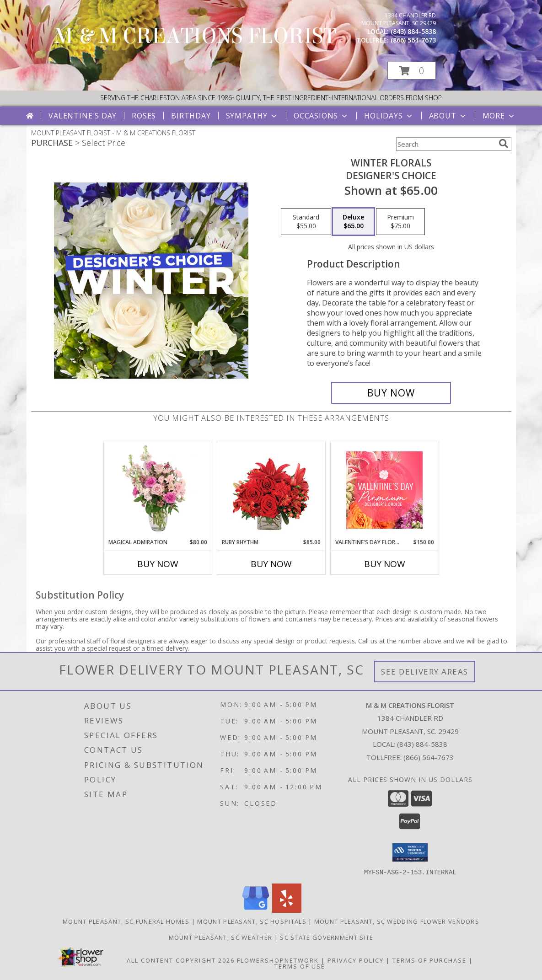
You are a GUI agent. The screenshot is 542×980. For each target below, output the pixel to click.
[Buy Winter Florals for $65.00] (391, 393)
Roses (144, 116)
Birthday (191, 116)
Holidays (389, 116)
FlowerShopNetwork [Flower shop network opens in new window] (278, 960)
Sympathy (252, 116)
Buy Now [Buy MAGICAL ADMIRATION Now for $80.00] (158, 564)
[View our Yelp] (287, 910)
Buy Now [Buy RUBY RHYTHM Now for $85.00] (271, 564)
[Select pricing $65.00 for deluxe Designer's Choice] (353, 222)
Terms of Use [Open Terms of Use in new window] (300, 966)
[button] (412, 71)
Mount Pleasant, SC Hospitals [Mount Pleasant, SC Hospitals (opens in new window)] (252, 921)
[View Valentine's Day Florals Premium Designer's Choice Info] (384, 490)
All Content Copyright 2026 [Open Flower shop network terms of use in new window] (181, 960)
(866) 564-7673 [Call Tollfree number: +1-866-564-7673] (429, 757)
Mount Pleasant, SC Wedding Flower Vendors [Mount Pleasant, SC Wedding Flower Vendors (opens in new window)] (397, 921)
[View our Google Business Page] (256, 910)
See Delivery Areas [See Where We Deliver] (425, 672)
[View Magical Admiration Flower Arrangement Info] (158, 490)
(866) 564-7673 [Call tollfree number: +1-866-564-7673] (413, 40)
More (499, 116)
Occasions (321, 116)
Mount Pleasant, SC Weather (221, 937)
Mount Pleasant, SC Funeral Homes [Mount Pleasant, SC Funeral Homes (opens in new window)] (126, 921)
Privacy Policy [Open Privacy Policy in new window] (356, 960)
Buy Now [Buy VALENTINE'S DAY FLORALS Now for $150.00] (385, 564)
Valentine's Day (83, 116)
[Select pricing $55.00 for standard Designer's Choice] (306, 222)
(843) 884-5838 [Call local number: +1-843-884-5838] (413, 31)
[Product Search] (445, 144)
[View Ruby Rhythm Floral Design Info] (271, 490)
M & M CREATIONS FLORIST (195, 36)
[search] (504, 144)
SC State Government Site (327, 937)
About (448, 116)
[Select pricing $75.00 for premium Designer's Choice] (400, 222)
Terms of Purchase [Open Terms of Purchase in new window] (429, 960)
